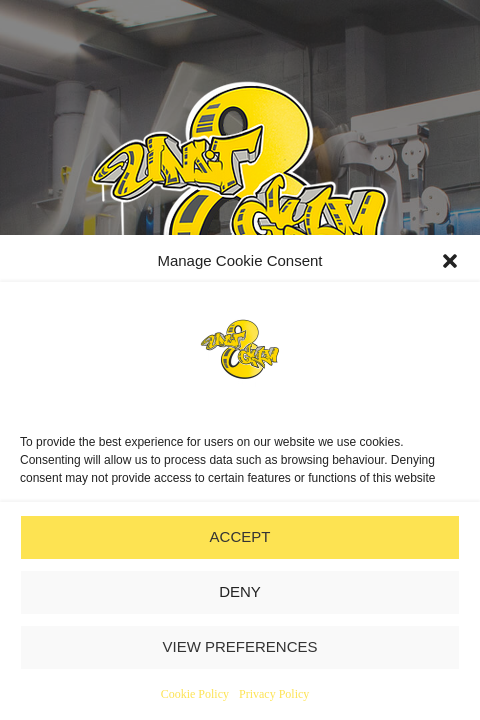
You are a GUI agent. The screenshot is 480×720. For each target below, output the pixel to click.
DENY (240, 591)
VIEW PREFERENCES (239, 646)
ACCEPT (240, 536)
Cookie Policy (195, 694)
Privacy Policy (274, 694)
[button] (450, 261)
